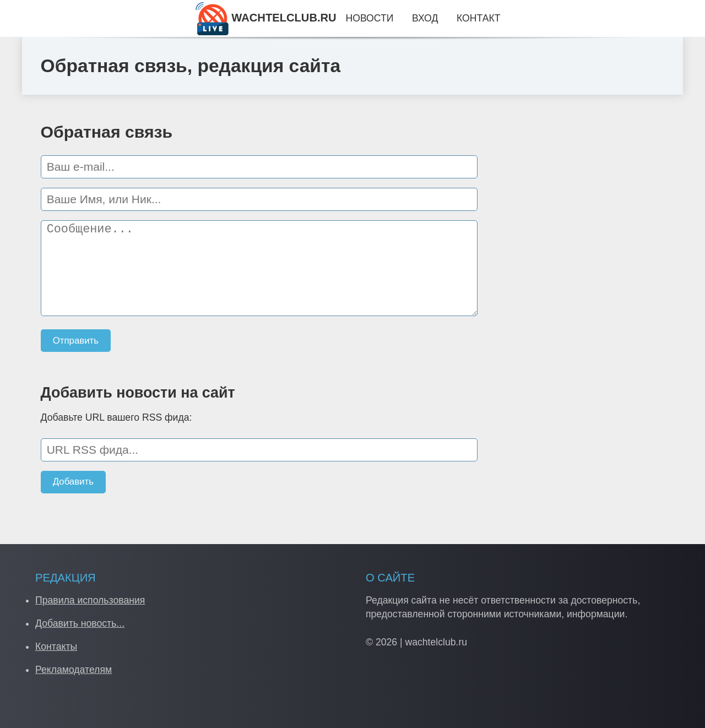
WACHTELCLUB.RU (266, 18)
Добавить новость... (80, 623)
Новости (369, 18)
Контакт (478, 18)
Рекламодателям (74, 670)
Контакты (56, 646)
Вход (425, 18)
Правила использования (90, 600)
